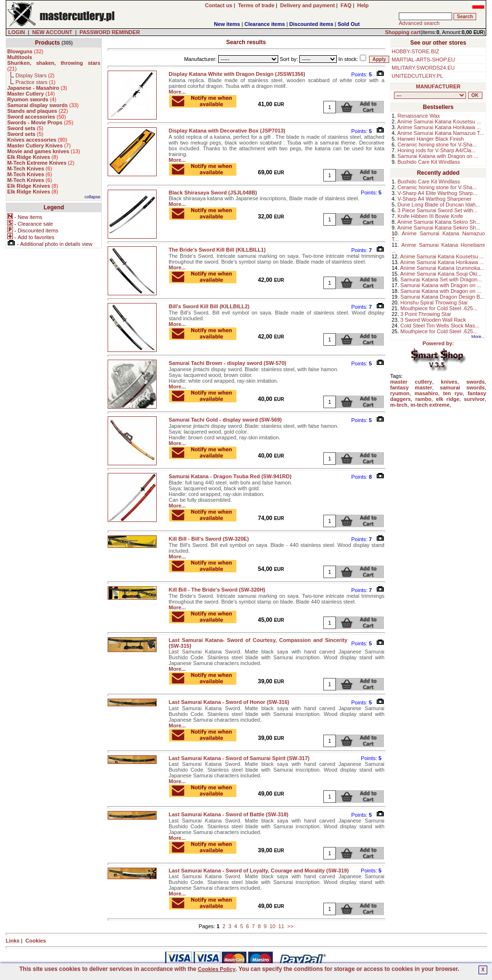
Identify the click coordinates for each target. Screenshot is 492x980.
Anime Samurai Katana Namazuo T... (441, 133)
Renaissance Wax (418, 116)
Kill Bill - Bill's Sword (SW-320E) (209, 539)
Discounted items (311, 24)
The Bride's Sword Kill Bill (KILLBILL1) (217, 250)
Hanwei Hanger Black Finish (430, 139)
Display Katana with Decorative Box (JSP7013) (227, 131)
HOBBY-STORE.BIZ (415, 51)
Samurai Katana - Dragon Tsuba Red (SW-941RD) (230, 476)
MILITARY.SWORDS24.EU (423, 68)
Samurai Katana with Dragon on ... (438, 156)
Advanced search (419, 23)
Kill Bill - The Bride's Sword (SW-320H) (217, 590)
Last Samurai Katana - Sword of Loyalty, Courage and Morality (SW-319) (259, 871)
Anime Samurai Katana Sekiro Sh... (439, 222)
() (25, 51)
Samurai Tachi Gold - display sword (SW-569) (225, 420)
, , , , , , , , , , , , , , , (430, 95)
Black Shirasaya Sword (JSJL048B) (213, 193)
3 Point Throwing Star (426, 314)
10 (272, 926)
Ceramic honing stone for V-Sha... (437, 145)
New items (227, 24)
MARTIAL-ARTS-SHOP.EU (423, 60)
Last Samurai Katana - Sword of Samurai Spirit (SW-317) (239, 758)
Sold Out (349, 24)
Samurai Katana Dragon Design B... (442, 297)
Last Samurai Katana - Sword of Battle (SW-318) (228, 814)
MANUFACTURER (438, 86)
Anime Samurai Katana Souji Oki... (441, 274)
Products (48, 43)
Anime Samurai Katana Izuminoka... (442, 268)
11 (281, 926)
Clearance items (265, 24)
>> (290, 926)
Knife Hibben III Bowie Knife (430, 216)
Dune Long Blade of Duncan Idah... (439, 205)
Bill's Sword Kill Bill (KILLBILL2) (209, 306)
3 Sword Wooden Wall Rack (433, 320)
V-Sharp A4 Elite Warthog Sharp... (437, 193)
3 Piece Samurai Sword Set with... (437, 210)
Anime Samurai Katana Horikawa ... (439, 127)
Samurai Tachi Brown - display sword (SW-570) (228, 363)
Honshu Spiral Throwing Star (434, 302)
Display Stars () (35, 75)
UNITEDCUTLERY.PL (417, 76)
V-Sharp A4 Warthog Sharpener (434, 199)
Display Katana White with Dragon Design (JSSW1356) (237, 74)
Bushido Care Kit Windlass (429, 162)
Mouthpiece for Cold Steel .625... (439, 308)
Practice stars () (35, 82)
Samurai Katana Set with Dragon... (441, 279)
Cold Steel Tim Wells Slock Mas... (440, 326)
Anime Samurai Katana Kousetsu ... (439, 121)
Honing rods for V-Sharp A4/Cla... (437, 150)
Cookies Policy (217, 969)
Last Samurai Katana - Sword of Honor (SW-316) (229, 702)
